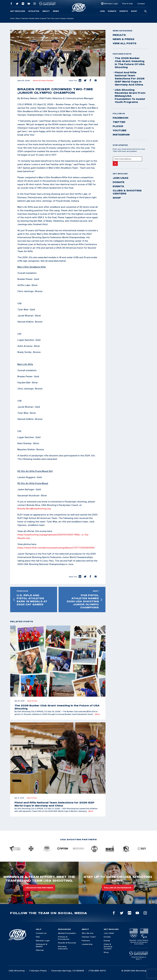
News (56, 11)
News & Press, (40, 81)
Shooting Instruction (63, 948)
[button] (80, 81)
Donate (112, 11)
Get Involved (18, 11)
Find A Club (128, 4)
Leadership (87, 944)
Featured (25, 18)
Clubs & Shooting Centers (127, 192)
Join (102, 11)
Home (12, 18)
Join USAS (121, 178)
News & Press (124, 39)
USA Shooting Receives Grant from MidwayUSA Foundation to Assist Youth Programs (129, 96)
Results (50, 81)
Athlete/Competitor (67, 933)
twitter (119, 122)
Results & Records (67, 943)
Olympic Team (89, 937)
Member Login (111, 4)
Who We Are (88, 933)
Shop (134, 11)
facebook (121, 118)
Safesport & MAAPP (42, 945)
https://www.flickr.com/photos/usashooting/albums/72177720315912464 (56, 548)
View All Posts (125, 43)
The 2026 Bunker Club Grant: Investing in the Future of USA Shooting (129, 63)
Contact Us (41, 933)
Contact (141, 4)
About (46, 11)
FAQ (38, 937)
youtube (120, 130)
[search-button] (146, 11)
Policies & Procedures (64, 938)
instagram (121, 135)
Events (124, 11)
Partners (86, 941)
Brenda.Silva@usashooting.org (34, 508)
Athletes (34, 11)
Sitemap (40, 950)
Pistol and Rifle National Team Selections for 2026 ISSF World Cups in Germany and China (129, 79)
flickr (118, 126)
